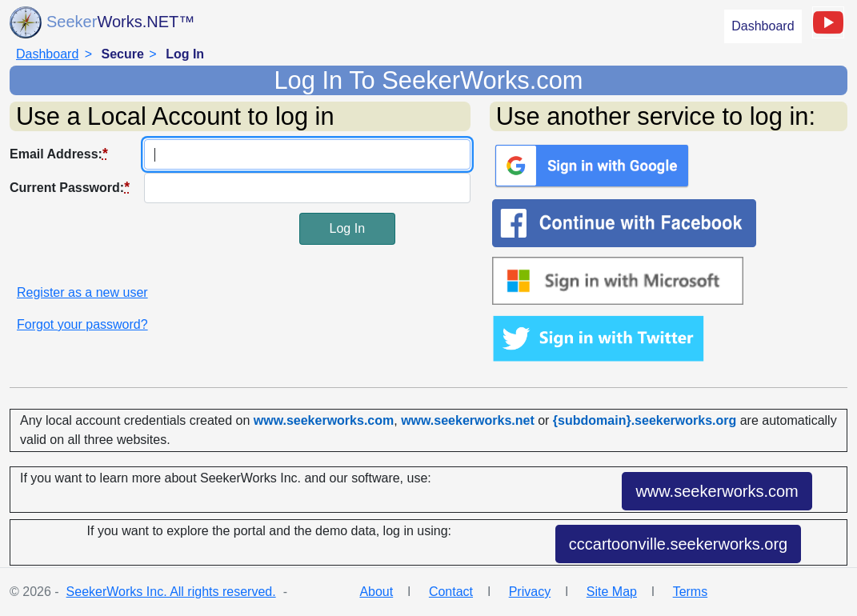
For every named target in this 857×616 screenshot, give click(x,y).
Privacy (530, 592)
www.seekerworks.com (717, 491)
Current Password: (70, 187)
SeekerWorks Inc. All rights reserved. (171, 592)
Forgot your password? (82, 324)
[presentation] (131, 244)
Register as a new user (82, 292)
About (376, 592)
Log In (347, 228)
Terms (691, 592)
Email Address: (59, 154)
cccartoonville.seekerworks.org (678, 544)
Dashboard (763, 26)
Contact (451, 592)
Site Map (612, 592)
